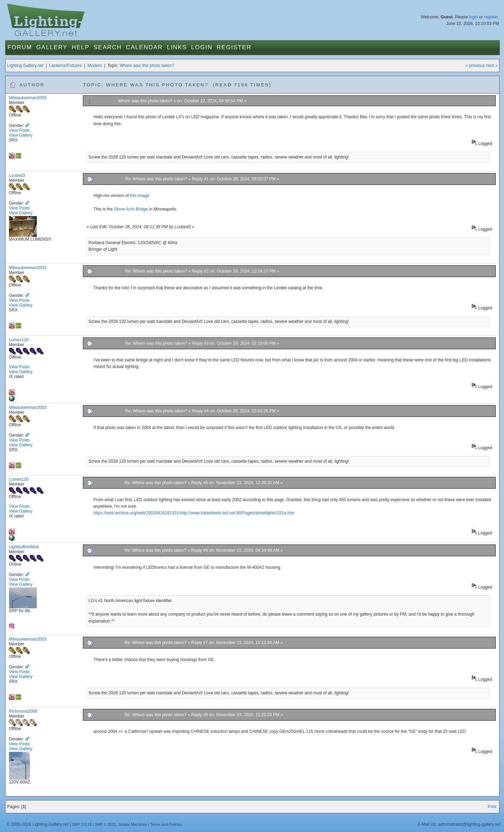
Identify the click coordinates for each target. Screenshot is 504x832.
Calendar (144, 47)
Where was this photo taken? (147, 66)
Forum (20, 47)
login (473, 17)
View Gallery (21, 135)
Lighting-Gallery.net (25, 66)
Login (202, 47)
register (491, 17)
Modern (95, 66)
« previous (475, 66)
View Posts (19, 130)
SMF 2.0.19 (82, 824)
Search (108, 47)
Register (234, 47)
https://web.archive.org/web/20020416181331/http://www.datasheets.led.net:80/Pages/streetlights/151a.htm (194, 513)
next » (492, 66)
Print (492, 807)
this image (140, 196)
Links (177, 47)
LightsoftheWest (24, 547)
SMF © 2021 (105, 824)
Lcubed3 (17, 175)
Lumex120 (19, 340)
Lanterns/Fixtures (66, 66)
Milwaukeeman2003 (28, 98)
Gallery (52, 47)
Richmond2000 (23, 711)
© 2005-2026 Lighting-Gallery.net (38, 824)
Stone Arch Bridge (131, 209)
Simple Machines (133, 824)
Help (81, 47)
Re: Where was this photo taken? (157, 179)
